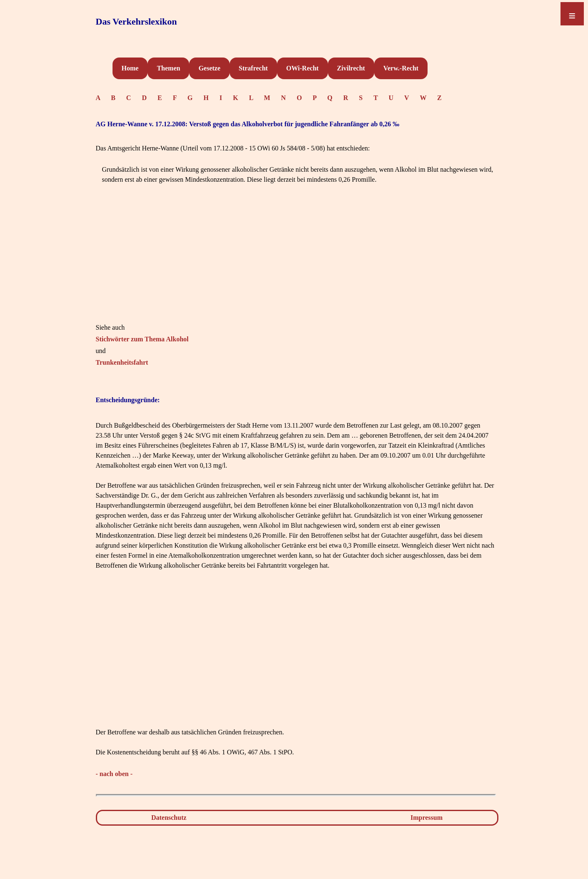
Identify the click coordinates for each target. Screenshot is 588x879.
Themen (168, 68)
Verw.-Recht (401, 68)
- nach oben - (114, 774)
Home (130, 68)
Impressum (427, 818)
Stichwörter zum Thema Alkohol (142, 339)
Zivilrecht (351, 68)
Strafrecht (253, 68)
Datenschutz (169, 818)
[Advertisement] (296, 264)
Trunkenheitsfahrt (122, 362)
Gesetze (209, 68)
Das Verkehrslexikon (136, 21)
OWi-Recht (303, 68)
